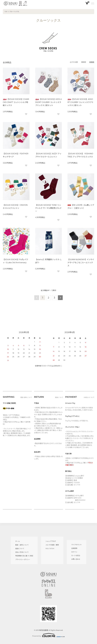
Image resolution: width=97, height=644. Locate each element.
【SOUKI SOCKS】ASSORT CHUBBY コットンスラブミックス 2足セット (80, 102)
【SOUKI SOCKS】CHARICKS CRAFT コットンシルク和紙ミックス (16, 102)
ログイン (74, 552)
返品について (20, 548)
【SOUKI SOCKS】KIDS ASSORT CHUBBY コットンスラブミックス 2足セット (48, 102)
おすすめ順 (74, 62)
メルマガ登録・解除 (52, 545)
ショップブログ (51, 541)
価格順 (84, 62)
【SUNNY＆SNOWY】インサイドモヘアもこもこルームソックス (81, 263)
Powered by (49, 635)
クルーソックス (14, 12)
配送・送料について (22, 545)
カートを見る (76, 556)
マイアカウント (76, 545)
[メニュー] (92, 3)
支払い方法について (22, 552)
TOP (6, 12)
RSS (47, 548)
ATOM (52, 548)
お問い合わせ (76, 559)
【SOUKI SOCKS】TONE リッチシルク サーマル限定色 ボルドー (48, 208)
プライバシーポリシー (23, 559)
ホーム (18, 541)
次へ (60, 298)
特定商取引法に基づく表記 (24, 556)
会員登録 (74, 548)
